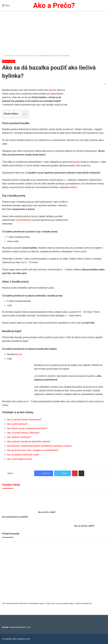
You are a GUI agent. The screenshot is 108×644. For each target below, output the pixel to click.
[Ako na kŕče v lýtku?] (54, 500)
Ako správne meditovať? (19, 437)
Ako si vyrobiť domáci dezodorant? (24, 420)
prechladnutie (24, 220)
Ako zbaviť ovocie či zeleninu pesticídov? (27, 428)
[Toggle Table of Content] (23, 114)
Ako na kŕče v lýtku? (47, 512)
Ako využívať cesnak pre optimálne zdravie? (29, 441)
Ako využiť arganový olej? (20, 459)
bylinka (52, 90)
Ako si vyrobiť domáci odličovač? (23, 433)
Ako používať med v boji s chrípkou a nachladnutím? (33, 450)
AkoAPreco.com (10, 56)
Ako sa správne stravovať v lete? (23, 455)
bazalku (76, 162)
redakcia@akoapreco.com (20, 627)
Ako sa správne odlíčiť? (84, 526)
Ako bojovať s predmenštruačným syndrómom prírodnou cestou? (39, 446)
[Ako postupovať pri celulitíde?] (18, 503)
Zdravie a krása (26, 56)
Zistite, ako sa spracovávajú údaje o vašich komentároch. (69, 603)
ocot (20, 354)
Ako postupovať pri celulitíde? (15, 517)
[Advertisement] (54, 33)
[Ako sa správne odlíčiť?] (90, 507)
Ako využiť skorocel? (17, 424)
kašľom (73, 187)
